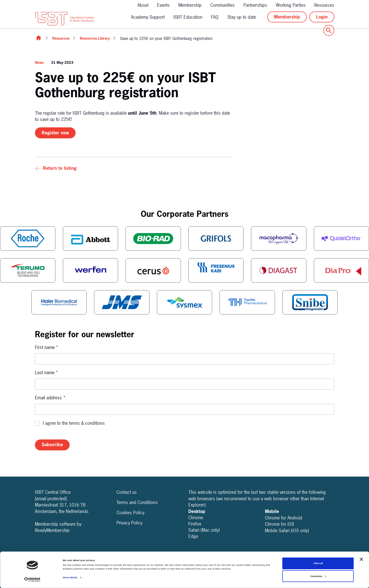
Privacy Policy (129, 523)
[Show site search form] (329, 30)
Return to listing (60, 168)
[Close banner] (361, 559)
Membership (190, 5)
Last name (47, 373)
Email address (50, 398)
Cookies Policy (130, 513)
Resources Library (95, 38)
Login (322, 17)
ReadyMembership (52, 530)
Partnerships (255, 5)
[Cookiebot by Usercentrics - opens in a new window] (32, 580)
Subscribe (52, 445)
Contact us (127, 492)
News (39, 62)
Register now (55, 133)
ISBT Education (188, 17)
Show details (70, 578)
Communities (223, 5)
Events (163, 5)
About (143, 5)
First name (47, 347)
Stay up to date (242, 17)
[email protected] (51, 499)
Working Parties (291, 5)
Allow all (318, 563)
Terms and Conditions (137, 502)
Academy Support (148, 17)
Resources (324, 5)
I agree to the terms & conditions (74, 423)
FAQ (215, 17)
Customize (318, 576)
